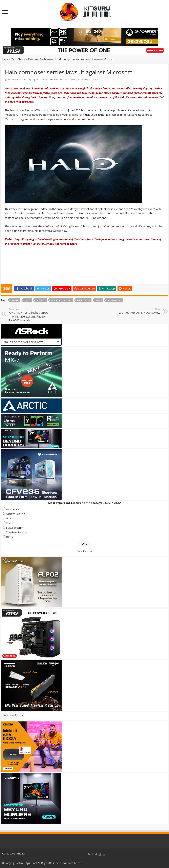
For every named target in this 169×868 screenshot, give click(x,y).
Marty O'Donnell (61, 300)
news (99, 300)
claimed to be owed (55, 115)
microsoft (84, 300)
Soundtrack (114, 300)
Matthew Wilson (17, 79)
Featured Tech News (41, 59)
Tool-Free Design (16, 532)
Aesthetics (12, 509)
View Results (84, 551)
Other (10, 537)
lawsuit (41, 300)
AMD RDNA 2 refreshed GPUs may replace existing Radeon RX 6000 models (30, 315)
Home (4, 59)
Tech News (18, 59)
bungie (15, 300)
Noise (10, 518)
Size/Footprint (15, 528)
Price (9, 523)
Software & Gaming (88, 79)
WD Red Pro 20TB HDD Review (139, 311)
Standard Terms (72, 863)
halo (27, 300)
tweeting (95, 209)
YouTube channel (96, 218)
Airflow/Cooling (15, 514)
